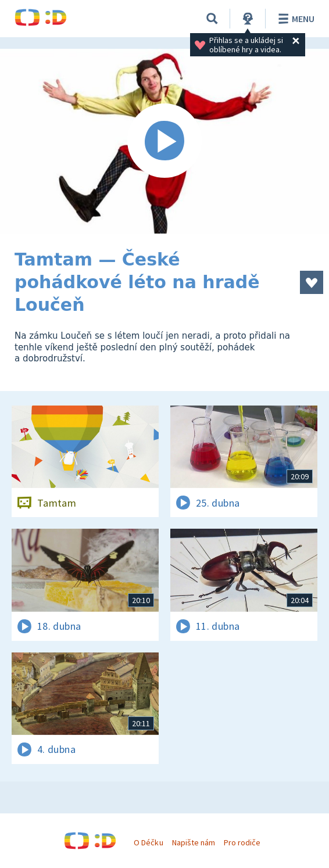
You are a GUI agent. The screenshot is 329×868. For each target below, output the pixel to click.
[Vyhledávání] (212, 19)
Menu (294, 19)
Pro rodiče (242, 842)
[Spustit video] (164, 141)
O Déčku (148, 842)
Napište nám (194, 842)
